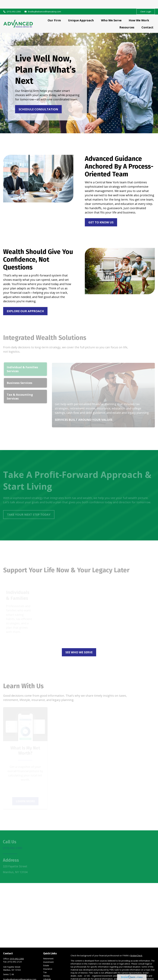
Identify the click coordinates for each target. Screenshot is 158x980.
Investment (48, 953)
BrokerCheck (136, 947)
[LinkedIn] (5, 975)
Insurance (48, 960)
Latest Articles (50, 974)
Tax (45, 964)
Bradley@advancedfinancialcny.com (43, 3)
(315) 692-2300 (12, 3)
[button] (54, 12)
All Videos (48, 977)
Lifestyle (47, 971)
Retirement (48, 950)
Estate (46, 957)
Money (46, 967)
